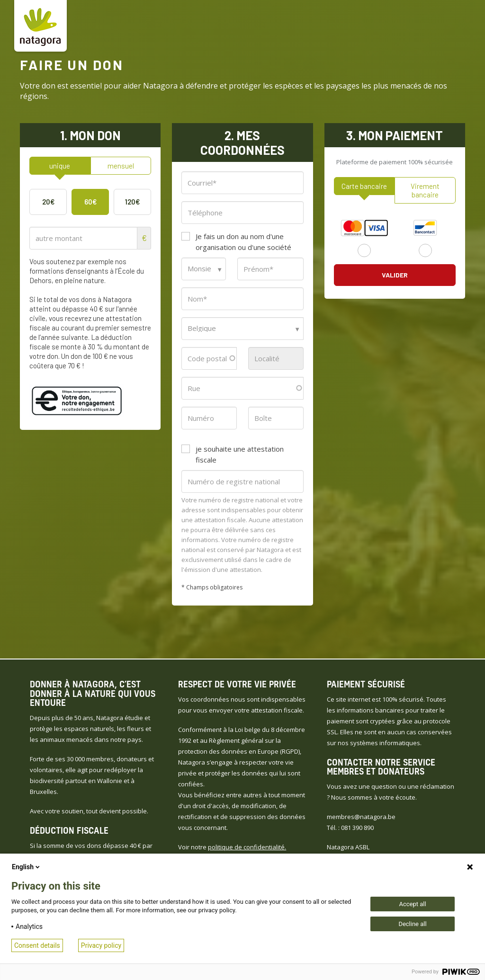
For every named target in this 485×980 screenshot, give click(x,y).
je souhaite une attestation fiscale (240, 454)
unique (60, 166)
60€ (90, 202)
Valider (395, 275)
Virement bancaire (425, 190)
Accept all (412, 904)
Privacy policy (101, 945)
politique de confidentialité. (247, 847)
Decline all (412, 924)
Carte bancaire (364, 186)
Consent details (37, 945)
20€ (48, 202)
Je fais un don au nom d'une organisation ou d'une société (243, 242)
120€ (132, 202)
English (27, 867)
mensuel (121, 166)
